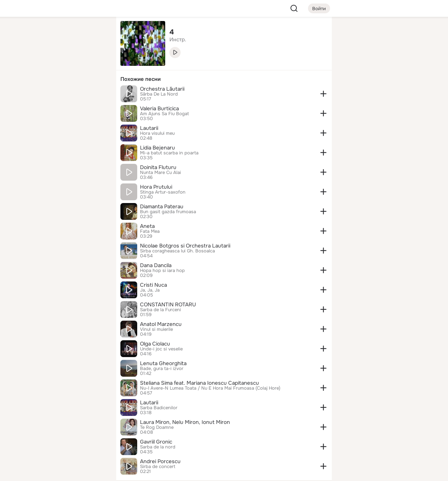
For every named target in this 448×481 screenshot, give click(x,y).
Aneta (147, 226)
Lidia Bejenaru (157, 148)
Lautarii (149, 128)
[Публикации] (34, 64)
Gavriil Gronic (156, 442)
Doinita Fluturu (158, 167)
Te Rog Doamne (157, 427)
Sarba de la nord (158, 447)
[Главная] (34, 34)
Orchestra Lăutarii (162, 89)
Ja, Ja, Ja (150, 290)
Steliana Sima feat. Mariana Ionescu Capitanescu (199, 383)
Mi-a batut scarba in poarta (169, 153)
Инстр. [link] (178, 40)
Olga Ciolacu (155, 344)
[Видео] (95, 64)
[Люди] (64, 64)
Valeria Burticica (159, 109)
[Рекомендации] (64, 126)
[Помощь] (34, 126)
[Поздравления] (64, 95)
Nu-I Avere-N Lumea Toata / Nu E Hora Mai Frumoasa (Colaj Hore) (210, 388)
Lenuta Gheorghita (163, 363)
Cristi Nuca (153, 285)
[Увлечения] (64, 34)
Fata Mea (150, 231)
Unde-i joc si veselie (161, 349)
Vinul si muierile (156, 329)
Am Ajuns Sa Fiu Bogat (164, 114)
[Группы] (95, 34)
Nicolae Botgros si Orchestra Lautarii (185, 246)
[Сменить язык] (64, 442)
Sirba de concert (158, 467)
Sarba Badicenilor (159, 408)
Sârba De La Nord (159, 94)
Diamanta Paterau (162, 207)
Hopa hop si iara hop (162, 271)
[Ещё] (64, 427)
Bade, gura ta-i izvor (162, 369)
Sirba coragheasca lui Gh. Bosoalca (177, 251)
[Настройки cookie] (64, 472)
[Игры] (95, 95)
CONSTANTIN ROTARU (168, 305)
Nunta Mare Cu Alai (160, 173)
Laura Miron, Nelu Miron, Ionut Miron (185, 422)
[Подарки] (34, 95)
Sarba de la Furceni (160, 310)
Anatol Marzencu (161, 324)
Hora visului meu (157, 133)
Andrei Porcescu (160, 461)
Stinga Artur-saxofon (163, 192)
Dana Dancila (156, 265)
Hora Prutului (156, 187)
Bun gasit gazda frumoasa (168, 212)
